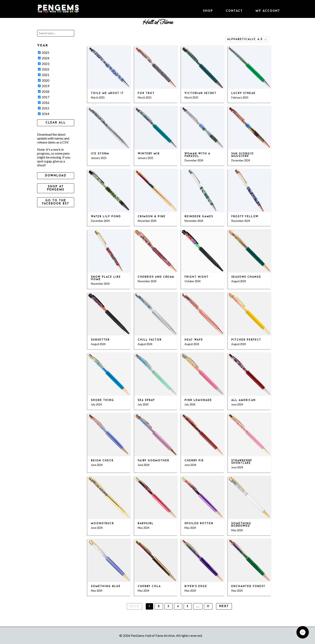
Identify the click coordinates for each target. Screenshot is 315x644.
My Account (268, 11)
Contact (234, 11)
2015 (44, 108)
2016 (44, 103)
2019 (44, 86)
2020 (44, 80)
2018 (44, 91)
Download (56, 176)
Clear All (56, 123)
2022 (44, 69)
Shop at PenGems (56, 188)
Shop (208, 11)
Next (224, 606)
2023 (44, 64)
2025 (44, 52)
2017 (44, 97)
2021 (44, 75)
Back (135, 606)
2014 (44, 114)
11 (208, 606)
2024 (44, 58)
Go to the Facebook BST (56, 202)
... (198, 606)
